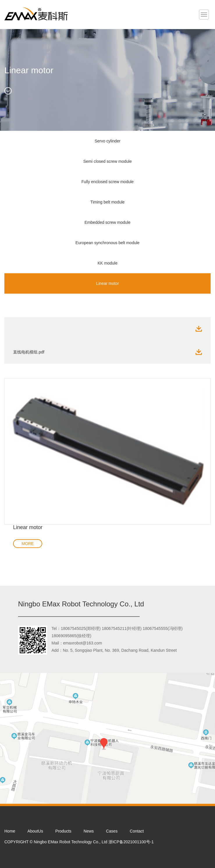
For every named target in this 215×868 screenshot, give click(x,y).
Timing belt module (108, 202)
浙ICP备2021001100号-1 (131, 842)
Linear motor (108, 283)
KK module (107, 263)
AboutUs (35, 831)
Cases (112, 831)
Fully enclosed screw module (108, 182)
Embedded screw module (108, 222)
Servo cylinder (108, 141)
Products (63, 831)
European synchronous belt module (107, 243)
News (89, 831)
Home (10, 831)
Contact (137, 831)
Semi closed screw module (108, 161)
